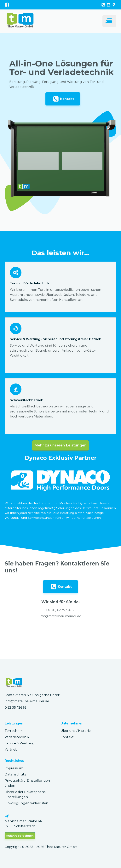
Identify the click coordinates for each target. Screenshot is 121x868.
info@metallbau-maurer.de (27, 701)
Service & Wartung (20, 743)
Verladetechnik (17, 737)
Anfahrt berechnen (20, 836)
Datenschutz (15, 774)
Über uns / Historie (76, 731)
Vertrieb (11, 750)
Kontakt (67, 737)
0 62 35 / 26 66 (15, 708)
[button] (63, 99)
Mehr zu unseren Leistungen (61, 445)
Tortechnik (14, 731)
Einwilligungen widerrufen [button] (26, 803)
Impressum (14, 768)
